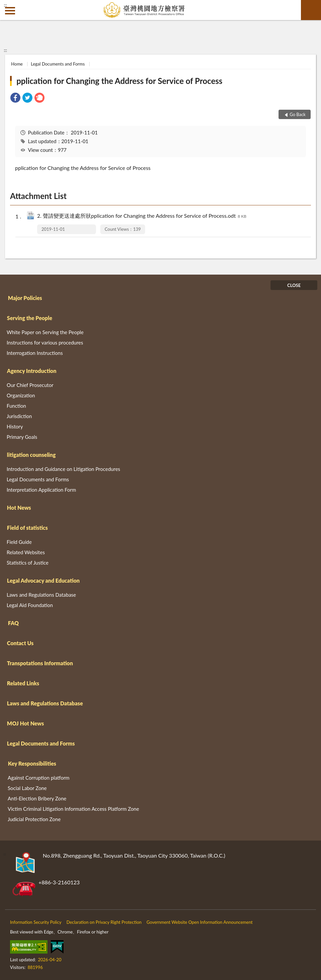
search (311, 10)
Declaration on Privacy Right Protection (104, 922)
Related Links (23, 683)
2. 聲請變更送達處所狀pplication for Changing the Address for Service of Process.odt (142, 216)
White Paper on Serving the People (45, 332)
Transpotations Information (40, 663)
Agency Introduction (32, 371)
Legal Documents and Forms (58, 64)
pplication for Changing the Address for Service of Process (119, 81)
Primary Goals (22, 437)
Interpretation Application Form (41, 490)
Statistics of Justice (28, 563)
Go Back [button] (298, 114)
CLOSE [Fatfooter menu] (294, 285)
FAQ (13, 623)
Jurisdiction (19, 416)
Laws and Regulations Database (41, 595)
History (15, 426)
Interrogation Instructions (35, 353)
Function (16, 406)
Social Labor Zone (27, 788)
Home (17, 64)
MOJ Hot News (26, 723)
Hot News (19, 508)
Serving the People (30, 318)
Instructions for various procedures (45, 342)
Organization (21, 395)
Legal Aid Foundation (30, 605)
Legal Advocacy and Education (43, 580)
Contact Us (20, 643)
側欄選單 (10, 11)
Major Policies (25, 298)
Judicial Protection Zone (34, 819)
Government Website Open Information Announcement (199, 922)
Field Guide (19, 542)
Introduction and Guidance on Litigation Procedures (63, 469)
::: (5, 5)
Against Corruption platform (39, 778)
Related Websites (26, 552)
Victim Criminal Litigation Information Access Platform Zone (73, 809)
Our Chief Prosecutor (30, 385)
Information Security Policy (36, 922)
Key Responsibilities (32, 763)
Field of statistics (27, 528)
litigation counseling (31, 455)
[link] (15, 99)
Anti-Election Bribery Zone (37, 798)
